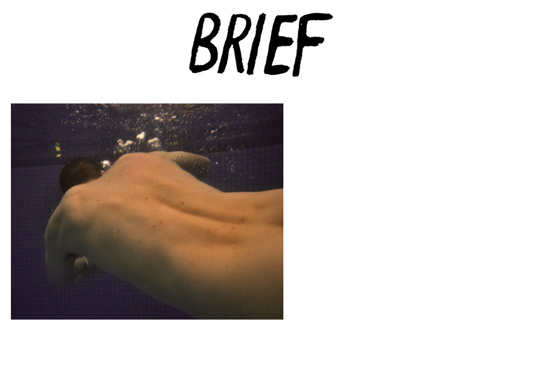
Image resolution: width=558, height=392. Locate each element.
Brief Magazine (279, 52)
